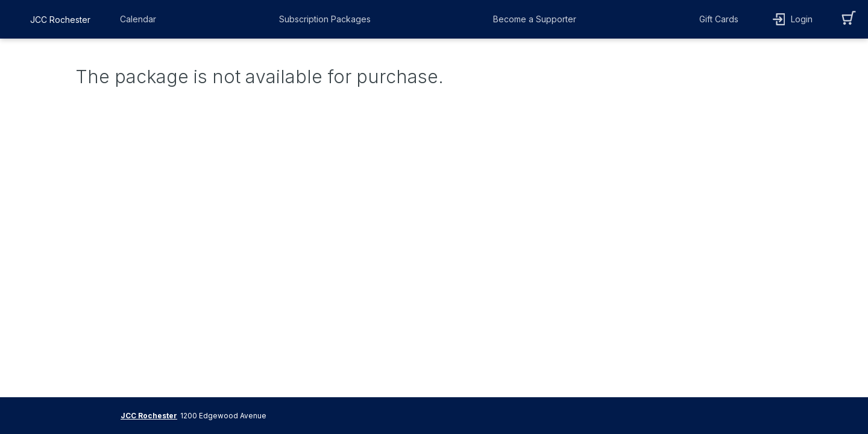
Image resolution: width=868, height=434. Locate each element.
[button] (141, 19)
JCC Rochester (149, 416)
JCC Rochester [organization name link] (60, 20)
